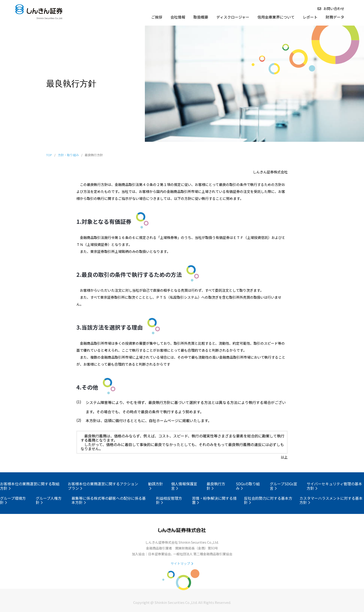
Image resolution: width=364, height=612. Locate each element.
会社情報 (178, 17)
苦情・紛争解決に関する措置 (214, 500)
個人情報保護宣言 (184, 486)
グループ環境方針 (13, 500)
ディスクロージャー (233, 17)
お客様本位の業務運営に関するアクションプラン (103, 486)
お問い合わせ (331, 8)
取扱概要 (201, 17)
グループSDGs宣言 (283, 486)
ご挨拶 (157, 17)
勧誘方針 (156, 485)
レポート (310, 17)
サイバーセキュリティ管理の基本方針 (334, 486)
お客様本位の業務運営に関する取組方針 (30, 486)
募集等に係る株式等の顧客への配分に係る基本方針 (109, 500)
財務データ (335, 17)
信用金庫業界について (276, 17)
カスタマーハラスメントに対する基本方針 (331, 500)
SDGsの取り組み (248, 486)
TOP (49, 155)
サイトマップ (182, 563)
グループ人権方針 (49, 500)
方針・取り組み (68, 155)
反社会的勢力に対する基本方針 (268, 500)
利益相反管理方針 (169, 500)
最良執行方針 (216, 486)
